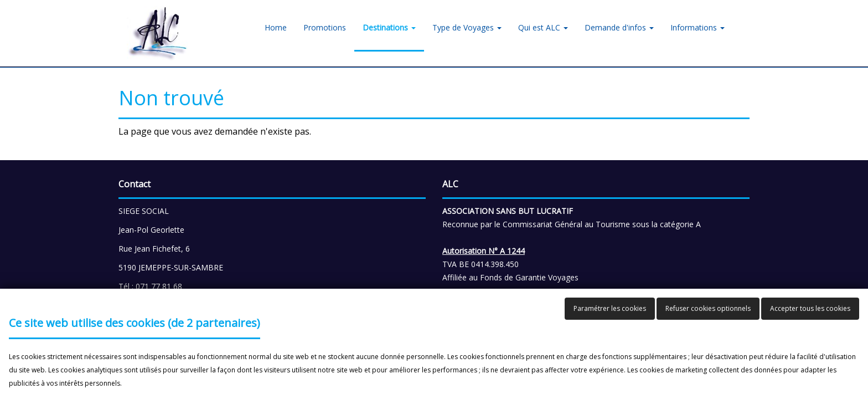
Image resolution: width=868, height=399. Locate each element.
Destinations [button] (389, 27)
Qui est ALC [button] (543, 27)
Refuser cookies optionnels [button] (708, 308)
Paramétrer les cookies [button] (610, 308)
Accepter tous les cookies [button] (810, 308)
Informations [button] (697, 27)
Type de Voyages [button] (467, 27)
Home (276, 27)
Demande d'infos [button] (619, 27)
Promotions (325, 27)
